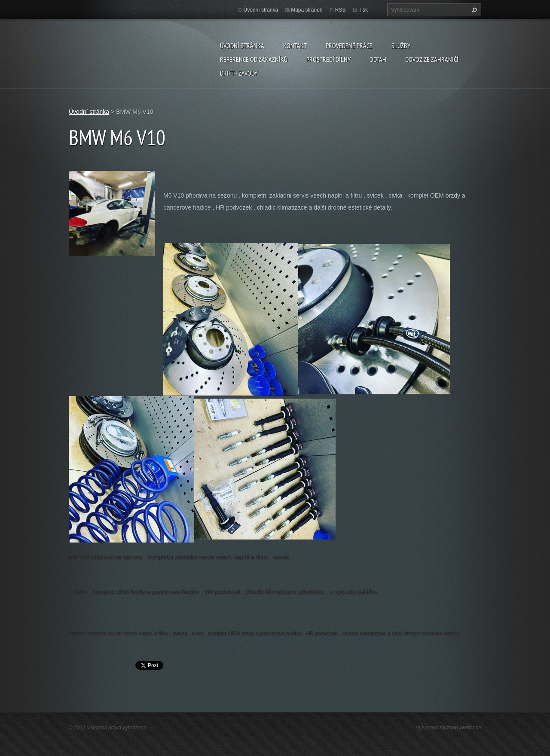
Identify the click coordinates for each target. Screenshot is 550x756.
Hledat (473, 10)
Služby (401, 46)
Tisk (363, 10)
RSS (341, 10)
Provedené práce (349, 46)
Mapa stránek (307, 10)
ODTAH (378, 59)
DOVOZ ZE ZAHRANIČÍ (432, 59)
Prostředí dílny (328, 59)
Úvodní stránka (242, 46)
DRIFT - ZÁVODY (239, 73)
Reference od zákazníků (254, 59)
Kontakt (295, 46)
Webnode (470, 728)
